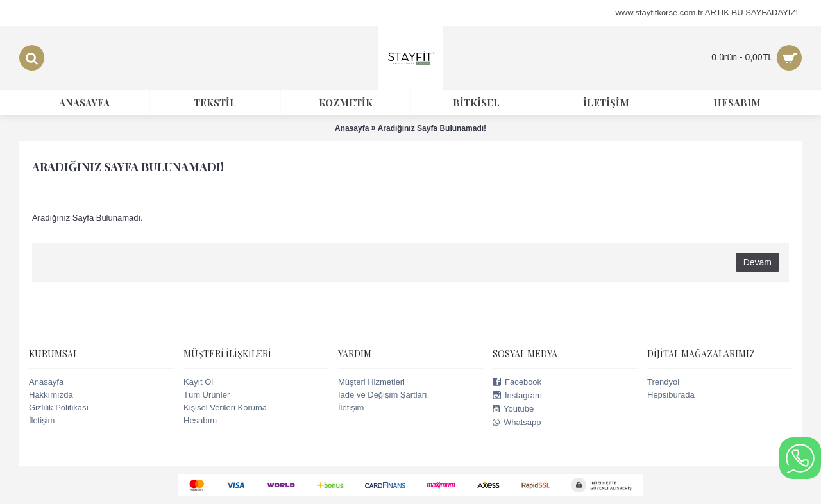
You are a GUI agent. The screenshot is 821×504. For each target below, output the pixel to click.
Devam (758, 262)
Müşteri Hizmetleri (371, 382)
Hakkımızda (51, 395)
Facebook (517, 382)
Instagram (517, 396)
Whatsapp (517, 423)
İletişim (42, 420)
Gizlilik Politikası (59, 407)
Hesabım (200, 420)
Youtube (513, 409)
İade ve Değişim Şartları (383, 395)
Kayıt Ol (198, 382)
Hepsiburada (671, 395)
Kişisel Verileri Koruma (225, 407)
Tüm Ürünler (207, 395)
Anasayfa (46, 382)
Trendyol (663, 382)
